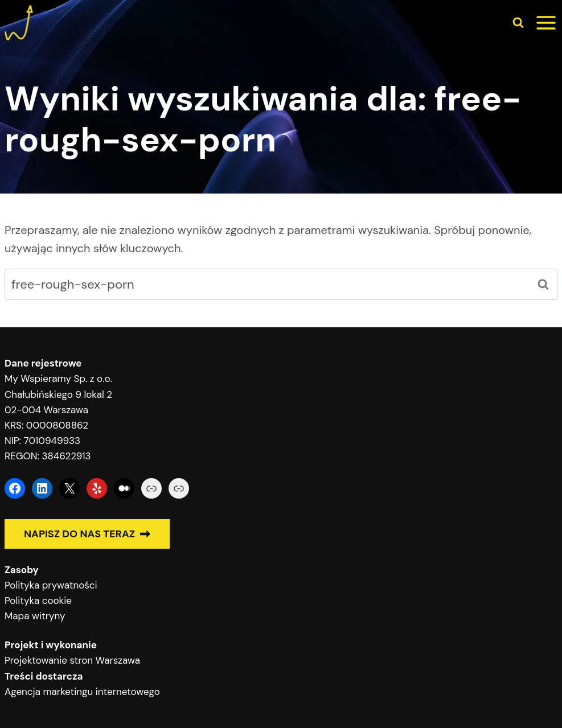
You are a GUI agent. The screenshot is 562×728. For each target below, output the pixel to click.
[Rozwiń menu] (546, 23)
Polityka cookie (38, 601)
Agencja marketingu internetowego (82, 692)
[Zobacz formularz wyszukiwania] (518, 23)
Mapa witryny (35, 616)
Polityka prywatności (51, 585)
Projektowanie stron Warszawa (72, 660)
